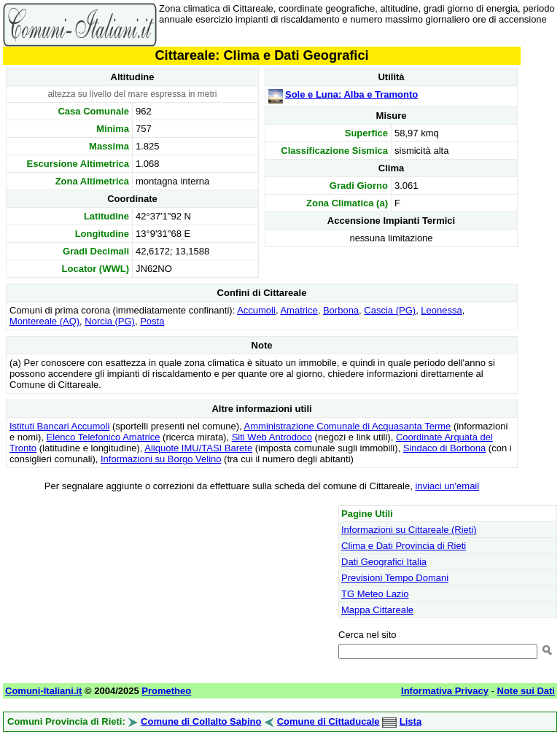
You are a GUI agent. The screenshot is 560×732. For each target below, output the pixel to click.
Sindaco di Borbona (444, 448)
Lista (411, 721)
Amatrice (299, 310)
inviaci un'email (447, 486)
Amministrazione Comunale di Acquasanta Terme (348, 426)
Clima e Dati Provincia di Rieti (404, 546)
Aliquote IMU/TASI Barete (198, 448)
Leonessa (441, 310)
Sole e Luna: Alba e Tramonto (351, 94)
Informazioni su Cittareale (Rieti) (409, 530)
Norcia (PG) (110, 321)
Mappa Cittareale (377, 610)
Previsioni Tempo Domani (395, 578)
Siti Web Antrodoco (272, 437)
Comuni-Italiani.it (43, 691)
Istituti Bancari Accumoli (59, 426)
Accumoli (256, 310)
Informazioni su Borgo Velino (161, 459)
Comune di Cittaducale (328, 721)
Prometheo (166, 691)
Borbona (341, 310)
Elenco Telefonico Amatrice (104, 437)
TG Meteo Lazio (375, 594)
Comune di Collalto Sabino (201, 721)
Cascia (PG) (390, 310)
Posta (152, 321)
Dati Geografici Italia (384, 562)
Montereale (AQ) (44, 321)
